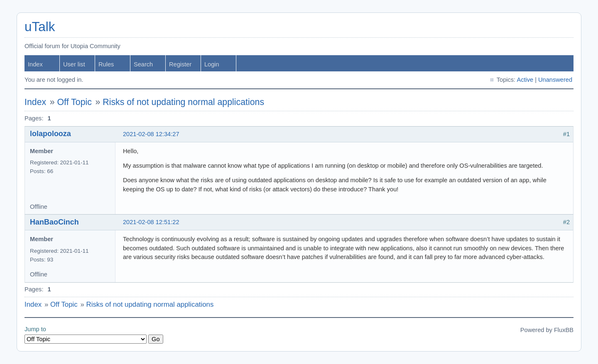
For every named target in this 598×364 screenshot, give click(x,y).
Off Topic (75, 102)
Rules (106, 64)
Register (180, 64)
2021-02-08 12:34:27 (151, 134)
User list (74, 64)
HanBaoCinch (54, 222)
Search (143, 64)
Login (212, 64)
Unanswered (555, 80)
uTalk (40, 27)
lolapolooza (50, 134)
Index (35, 64)
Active (525, 80)
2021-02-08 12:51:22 (151, 222)
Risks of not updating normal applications (183, 102)
